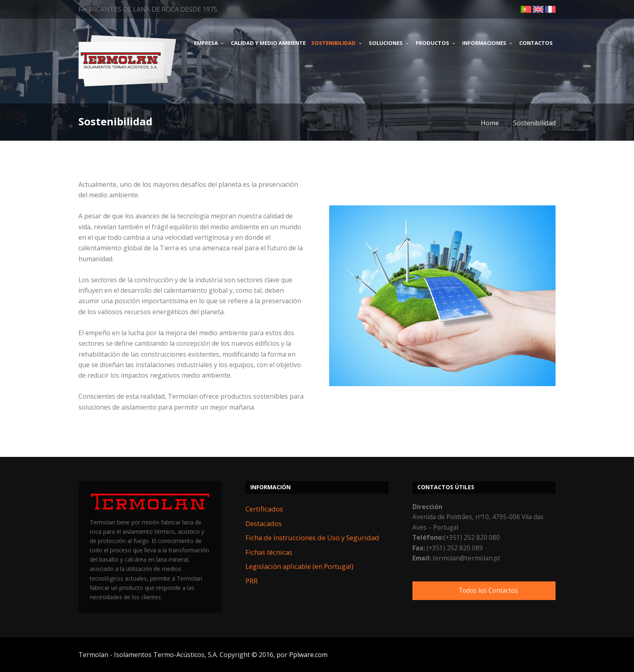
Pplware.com (308, 655)
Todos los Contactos (488, 591)
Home (490, 123)
